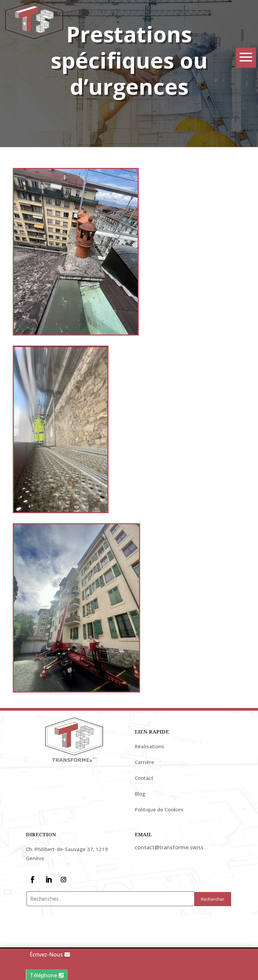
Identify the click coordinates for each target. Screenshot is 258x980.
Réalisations (149, 766)
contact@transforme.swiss (169, 867)
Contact (144, 798)
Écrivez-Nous (46, 954)
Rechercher (213, 919)
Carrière (144, 782)
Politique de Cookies (159, 829)
